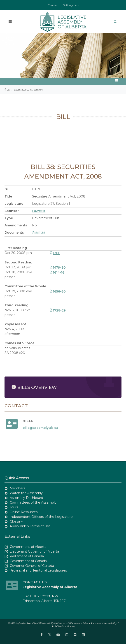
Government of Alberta (28, 547)
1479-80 (58, 267)
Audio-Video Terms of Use (30, 526)
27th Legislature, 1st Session (25, 90)
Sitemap (71, 626)
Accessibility (110, 623)
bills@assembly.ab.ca (40, 428)
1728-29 (58, 310)
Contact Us (35, 582)
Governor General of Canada (32, 566)
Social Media (58, 626)
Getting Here (71, 5)
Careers (53, 5)
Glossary (16, 521)
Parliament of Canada (27, 556)
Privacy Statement (92, 623)
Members (17, 488)
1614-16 (57, 272)
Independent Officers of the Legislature (41, 517)
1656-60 (58, 291)
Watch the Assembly (26, 493)
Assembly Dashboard (26, 498)
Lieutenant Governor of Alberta (34, 551)
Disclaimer (75, 623)
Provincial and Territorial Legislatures (38, 570)
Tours (14, 507)
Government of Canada (28, 561)
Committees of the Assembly (33, 502)
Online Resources (24, 512)
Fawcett (39, 211)
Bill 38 (39, 233)
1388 (55, 253)
